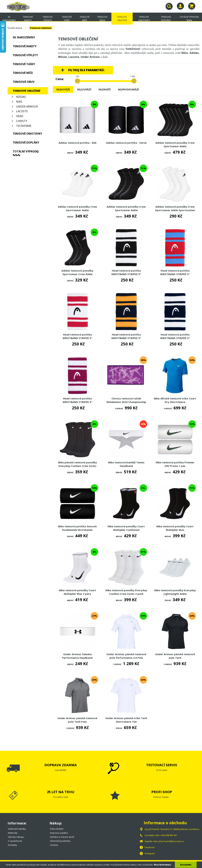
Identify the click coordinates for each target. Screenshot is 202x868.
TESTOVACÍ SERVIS (162, 765)
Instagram (150, 853)
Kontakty (12, 845)
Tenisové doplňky (166, 19)
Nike (19, 102)
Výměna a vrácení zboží (62, 837)
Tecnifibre (24, 126)
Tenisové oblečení (122, 19)
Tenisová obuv (102, 19)
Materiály (13, 833)
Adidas (21, 97)
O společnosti (15, 841)
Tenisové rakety (28, 19)
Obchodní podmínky (60, 841)
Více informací (162, 865)
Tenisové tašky (67, 19)
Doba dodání (57, 829)
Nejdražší (105, 89)
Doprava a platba (59, 833)
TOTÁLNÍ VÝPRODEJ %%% (189, 19)
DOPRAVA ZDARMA (61, 765)
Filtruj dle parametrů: (86, 70)
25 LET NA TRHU (61, 792)
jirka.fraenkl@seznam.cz (171, 841)
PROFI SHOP (162, 792)
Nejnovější (63, 89)
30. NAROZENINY (9, 19)
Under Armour (27, 107)
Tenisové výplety (48, 19)
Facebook (150, 847)
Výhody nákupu (16, 837)
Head (20, 116)
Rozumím (186, 865)
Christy (22, 121)
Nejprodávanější (129, 89)
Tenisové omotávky (144, 19)
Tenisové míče (85, 19)
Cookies (54, 845)
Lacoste (22, 111)
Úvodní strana (15, 28)
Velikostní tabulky (17, 829)
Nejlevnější (84, 89)
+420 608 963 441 (169, 835)
